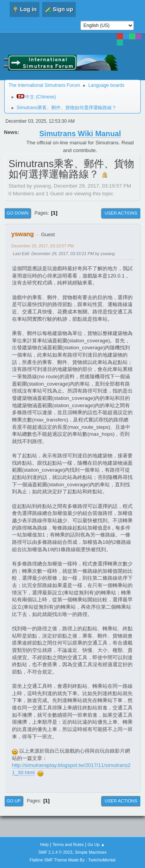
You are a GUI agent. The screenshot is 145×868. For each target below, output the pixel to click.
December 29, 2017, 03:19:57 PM (43, 246)
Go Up (14, 801)
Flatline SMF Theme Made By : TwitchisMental (73, 860)
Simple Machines (91, 852)
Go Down (18, 213)
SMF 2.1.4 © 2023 (55, 852)
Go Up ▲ (96, 844)
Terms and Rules (68, 844)
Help (44, 844)
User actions (121, 213)
